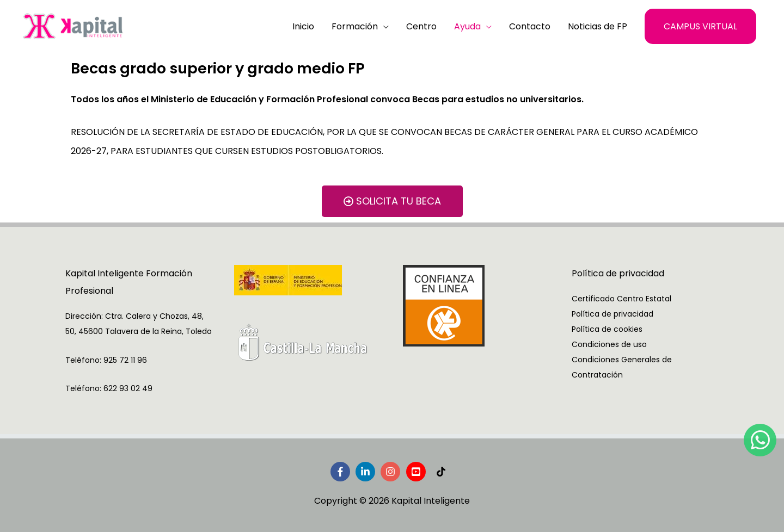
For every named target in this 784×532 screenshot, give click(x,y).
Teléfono (82, 360)
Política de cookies (607, 329)
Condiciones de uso (609, 344)
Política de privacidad (612, 314)
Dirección (83, 316)
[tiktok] (442, 472)
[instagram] (392, 472)
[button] (700, 26)
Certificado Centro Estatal (621, 299)
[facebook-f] (342, 472)
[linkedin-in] (367, 472)
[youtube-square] (418, 472)
